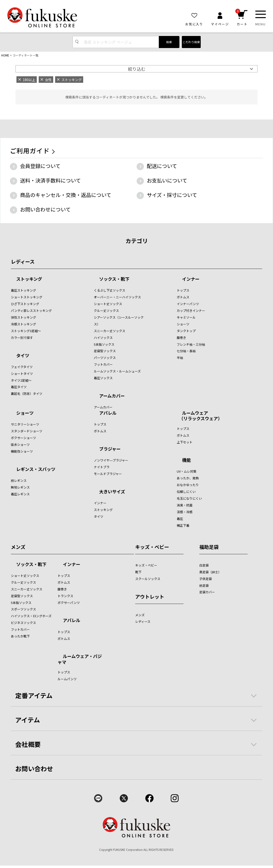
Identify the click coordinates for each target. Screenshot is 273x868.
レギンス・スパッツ (36, 469)
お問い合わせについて (45, 209)
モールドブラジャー (108, 474)
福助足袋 (209, 547)
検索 (169, 42)
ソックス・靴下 (114, 279)
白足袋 (204, 565)
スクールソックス (148, 579)
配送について (162, 166)
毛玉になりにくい (189, 498)
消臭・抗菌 (185, 505)
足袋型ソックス (105, 351)
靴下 (138, 572)
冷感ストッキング (23, 324)
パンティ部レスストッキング (31, 311)
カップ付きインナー (191, 311)
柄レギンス (19, 480)
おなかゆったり (188, 485)
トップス (183, 290)
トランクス (65, 596)
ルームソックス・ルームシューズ (117, 371)
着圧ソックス (103, 378)
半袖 (180, 358)
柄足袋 (204, 585)
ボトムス (183, 297)
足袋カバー (207, 592)
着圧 (180, 519)
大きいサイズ (112, 492)
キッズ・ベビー (152, 547)
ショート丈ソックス (108, 304)
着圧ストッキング (23, 290)
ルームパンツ (67, 679)
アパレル (108, 413)
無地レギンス (20, 487)
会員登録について (40, 166)
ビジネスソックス (23, 623)
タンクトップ (186, 331)
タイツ (23, 356)
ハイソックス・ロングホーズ (31, 616)
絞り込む (137, 69)
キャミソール (186, 317)
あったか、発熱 (188, 478)
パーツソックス (105, 358)
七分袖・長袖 (186, 351)
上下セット (185, 442)
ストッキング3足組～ (26, 331)
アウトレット (150, 597)
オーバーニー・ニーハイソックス (117, 297)
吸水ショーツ (20, 444)
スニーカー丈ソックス (110, 331)
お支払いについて (167, 180)
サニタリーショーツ (25, 424)
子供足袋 (206, 579)
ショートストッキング (27, 297)
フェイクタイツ (22, 367)
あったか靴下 (20, 636)
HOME (5, 55)
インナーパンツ (188, 304)
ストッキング (29, 279)
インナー (191, 279)
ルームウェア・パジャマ (80, 659)
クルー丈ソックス (106, 311)
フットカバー (103, 364)
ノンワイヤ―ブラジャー (111, 460)
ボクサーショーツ (23, 438)
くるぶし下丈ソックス (110, 290)
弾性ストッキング (23, 317)
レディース (23, 262)
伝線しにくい (186, 492)
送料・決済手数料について (50, 180)
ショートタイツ (22, 374)
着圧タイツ (19, 387)
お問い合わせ (34, 768)
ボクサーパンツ (69, 603)
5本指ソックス (104, 344)
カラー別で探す (22, 338)
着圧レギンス (20, 494)
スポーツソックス (23, 609)
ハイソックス (103, 338)
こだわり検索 (191, 42)
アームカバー (112, 396)
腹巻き (181, 338)
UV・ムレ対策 (187, 471)
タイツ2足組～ (21, 380)
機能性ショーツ (22, 451)
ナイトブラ (102, 467)
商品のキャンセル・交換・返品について (66, 195)
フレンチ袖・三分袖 (191, 344)
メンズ (18, 547)
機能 (186, 460)
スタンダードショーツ (27, 431)
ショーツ (183, 324)
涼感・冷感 (185, 512)
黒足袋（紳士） (210, 572)
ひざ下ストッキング (25, 304)
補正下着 (183, 525)
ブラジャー (110, 449)
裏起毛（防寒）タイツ (27, 394)
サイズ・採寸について (172, 195)
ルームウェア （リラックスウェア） (199, 416)
